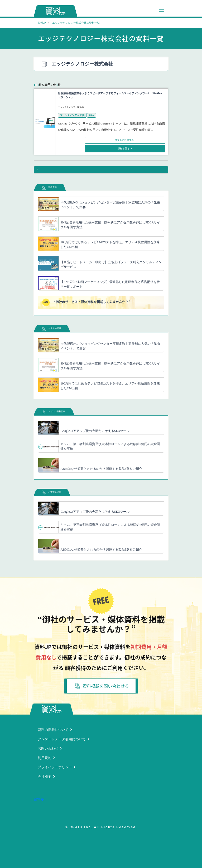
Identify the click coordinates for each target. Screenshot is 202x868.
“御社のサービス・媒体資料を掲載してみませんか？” (86, 302)
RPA (92, 115)
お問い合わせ (48, 748)
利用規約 (45, 758)
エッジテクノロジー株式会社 (72, 107)
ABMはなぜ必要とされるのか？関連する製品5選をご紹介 (101, 469)
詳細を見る (124, 149)
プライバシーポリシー (55, 767)
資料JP (42, 23)
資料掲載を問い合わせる (102, 686)
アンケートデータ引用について (62, 739)
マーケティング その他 (72, 115)
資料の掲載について (53, 730)
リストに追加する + (125, 140)
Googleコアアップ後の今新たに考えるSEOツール (95, 431)
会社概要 (45, 777)
